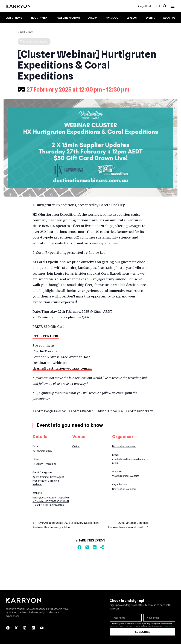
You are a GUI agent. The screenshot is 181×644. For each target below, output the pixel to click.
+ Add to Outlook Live (139, 411)
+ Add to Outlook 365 (109, 411)
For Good (112, 18)
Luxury (93, 18)
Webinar (37, 484)
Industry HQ (39, 18)
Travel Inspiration (67, 18)
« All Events (26, 32)
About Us (169, 18)
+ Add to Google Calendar (49, 411)
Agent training (41, 477)
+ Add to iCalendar (81, 411)
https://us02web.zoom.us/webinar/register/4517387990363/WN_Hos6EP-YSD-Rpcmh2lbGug (51, 501)
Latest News (14, 18)
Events (150, 18)
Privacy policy (168, 626)
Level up (132, 18)
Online (76, 446)
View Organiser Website (126, 476)
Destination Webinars (124, 446)
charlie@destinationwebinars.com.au (62, 368)
